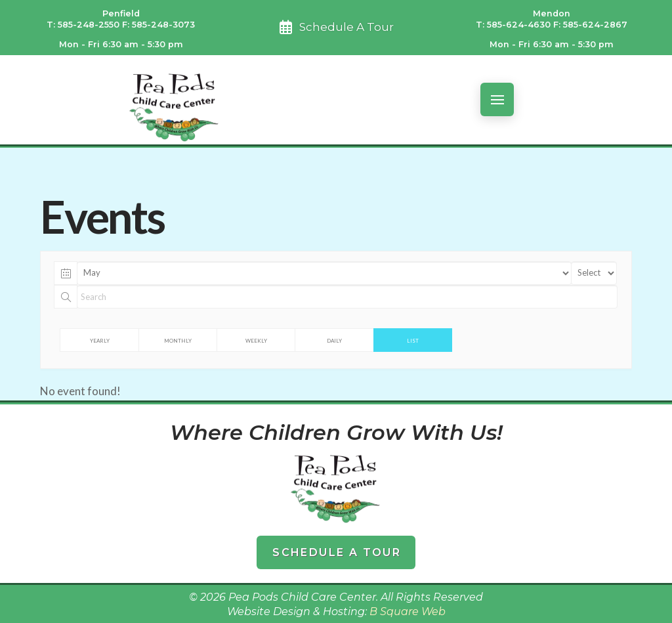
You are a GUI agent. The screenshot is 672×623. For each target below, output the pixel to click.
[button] (497, 99)
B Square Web (408, 612)
